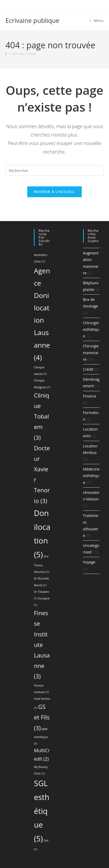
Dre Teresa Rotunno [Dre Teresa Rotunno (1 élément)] (41, 564)
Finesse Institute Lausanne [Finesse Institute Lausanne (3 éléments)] (42, 645)
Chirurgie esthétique (91, 329)
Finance (90, 396)
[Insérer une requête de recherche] (54, 170)
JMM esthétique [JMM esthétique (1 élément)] (41, 736)
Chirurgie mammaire (91, 352)
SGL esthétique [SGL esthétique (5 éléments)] (42, 811)
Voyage (89, 562)
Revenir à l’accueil (54, 192)
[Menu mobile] (97, 20)
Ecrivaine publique (32, 20)
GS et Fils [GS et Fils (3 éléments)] (42, 717)
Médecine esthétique (91, 476)
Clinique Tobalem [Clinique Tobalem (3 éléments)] (41, 416)
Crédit (88, 369)
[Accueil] (6, 54)
